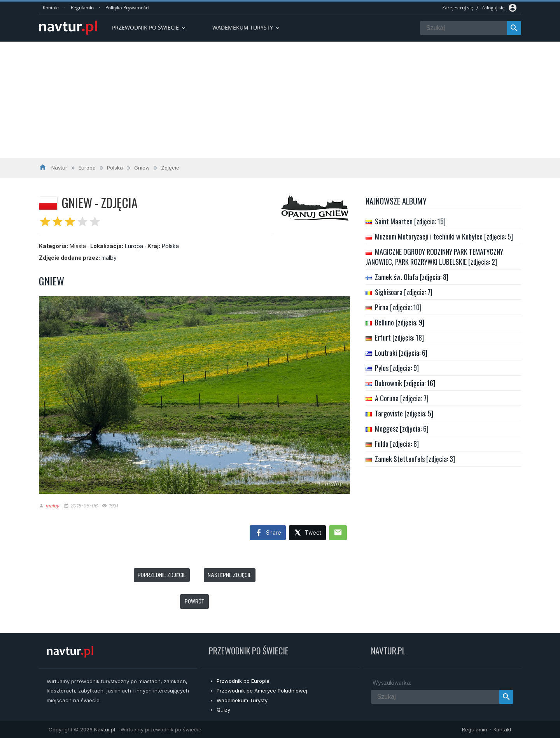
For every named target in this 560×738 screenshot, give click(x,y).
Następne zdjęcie (230, 575)
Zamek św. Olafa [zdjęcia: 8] (412, 277)
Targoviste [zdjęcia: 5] (404, 413)
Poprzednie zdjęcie (162, 575)
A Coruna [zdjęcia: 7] (402, 398)
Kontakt (51, 8)
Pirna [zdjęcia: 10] (398, 307)
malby (109, 258)
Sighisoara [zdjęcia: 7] (404, 292)
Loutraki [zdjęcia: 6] (401, 353)
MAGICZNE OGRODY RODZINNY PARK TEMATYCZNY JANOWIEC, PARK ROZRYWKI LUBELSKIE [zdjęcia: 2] (434, 257)
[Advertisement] (280, 100)
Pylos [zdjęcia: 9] (397, 368)
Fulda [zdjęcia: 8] (397, 444)
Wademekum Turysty (242, 700)
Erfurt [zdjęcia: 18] (399, 338)
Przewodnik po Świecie (149, 27)
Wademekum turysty (247, 27)
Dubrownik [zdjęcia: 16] (405, 383)
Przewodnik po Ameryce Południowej (262, 691)
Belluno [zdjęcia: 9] (400, 322)
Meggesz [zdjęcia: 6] (402, 428)
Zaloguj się (493, 8)
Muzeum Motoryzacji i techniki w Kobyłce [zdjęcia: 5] (444, 236)
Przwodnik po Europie (243, 681)
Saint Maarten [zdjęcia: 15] (410, 221)
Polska (170, 246)
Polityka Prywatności (127, 8)
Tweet (307, 533)
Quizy (223, 710)
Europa (134, 246)
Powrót (194, 602)
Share (268, 533)
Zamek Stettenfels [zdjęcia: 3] (415, 459)
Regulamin (82, 8)
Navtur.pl (105, 729)
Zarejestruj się (458, 8)
